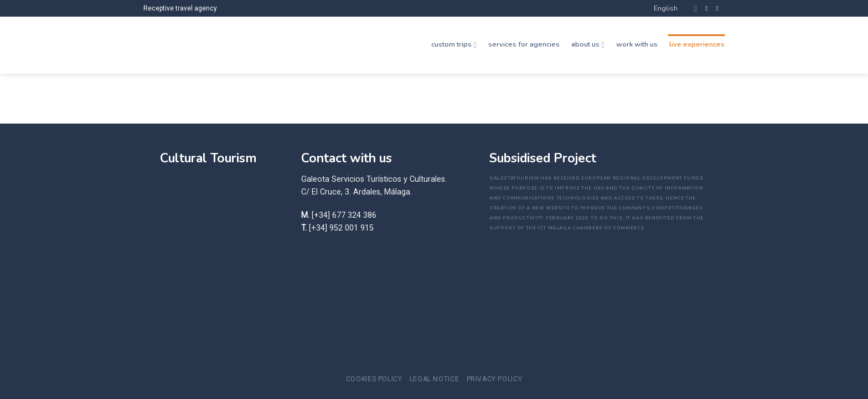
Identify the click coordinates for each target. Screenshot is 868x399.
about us (588, 45)
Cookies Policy (374, 379)
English (675, 9)
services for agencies (524, 44)
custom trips (454, 45)
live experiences (697, 44)
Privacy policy (495, 379)
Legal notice (434, 379)
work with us (637, 44)
